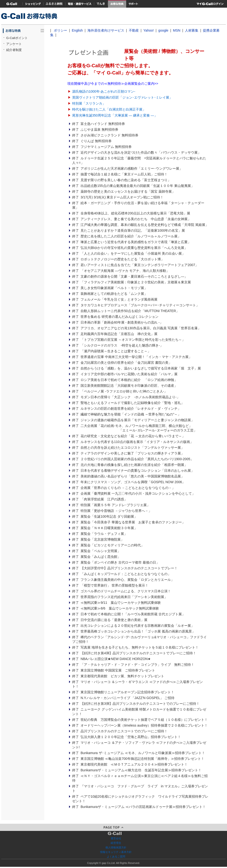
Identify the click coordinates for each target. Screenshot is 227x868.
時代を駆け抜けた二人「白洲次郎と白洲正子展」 (109, 109)
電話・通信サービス (80, 4)
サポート (133, 4)
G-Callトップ (12, 4)
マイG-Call (210, 4)
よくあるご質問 (116, 857)
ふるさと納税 (54, 4)
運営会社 (116, 838)
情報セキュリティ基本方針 (116, 852)
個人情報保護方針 (116, 847)
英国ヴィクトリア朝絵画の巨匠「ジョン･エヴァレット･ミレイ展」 (122, 97)
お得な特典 (117, 4)
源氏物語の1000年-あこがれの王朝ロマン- (104, 91)
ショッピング (33, 4)
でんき (101, 4)
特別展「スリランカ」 (89, 103)
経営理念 (116, 843)
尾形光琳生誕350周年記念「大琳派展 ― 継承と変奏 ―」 (115, 115)
